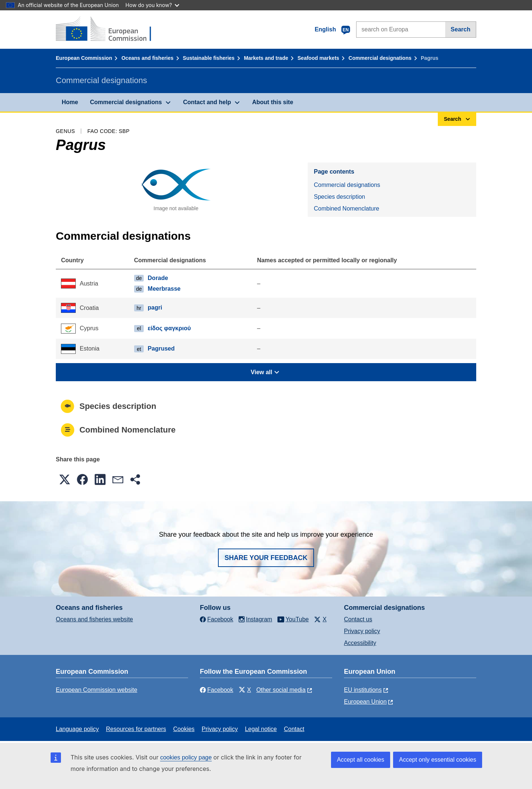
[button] (65, 479)
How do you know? (153, 5)
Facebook (216, 690)
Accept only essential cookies (438, 760)
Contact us (358, 619)
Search (461, 29)
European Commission (84, 58)
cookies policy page (186, 757)
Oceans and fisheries (148, 58)
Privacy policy (362, 631)
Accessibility (360, 643)
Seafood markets (318, 58)
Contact (294, 729)
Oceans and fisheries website (94, 619)
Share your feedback (266, 558)
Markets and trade (266, 58)
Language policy (77, 729)
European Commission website (97, 690)
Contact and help (207, 102)
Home (70, 102)
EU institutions (363, 690)
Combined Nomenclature (346, 209)
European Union (365, 702)
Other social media (281, 690)
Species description (339, 197)
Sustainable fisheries (209, 58)
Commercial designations (380, 58)
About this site (272, 102)
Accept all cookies (361, 760)
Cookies (184, 729)
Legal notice (261, 729)
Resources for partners (136, 729)
